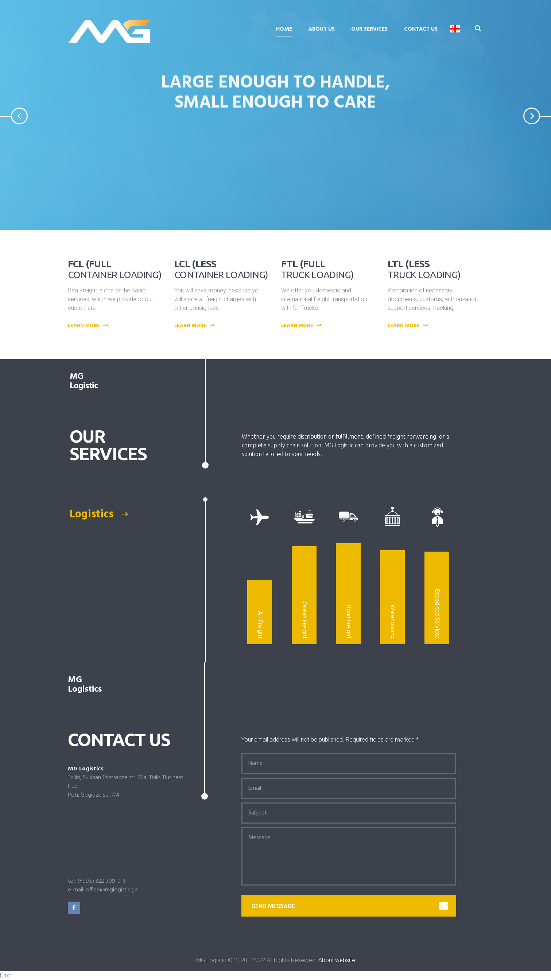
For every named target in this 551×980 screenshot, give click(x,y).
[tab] (127, 514)
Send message (350, 906)
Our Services (369, 29)
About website (337, 960)
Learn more (89, 326)
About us (322, 29)
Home (284, 29)
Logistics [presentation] (99, 514)
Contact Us (421, 29)
